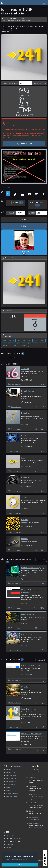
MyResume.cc (34, 778)
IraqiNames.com (34, 823)
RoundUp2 (26, 413)
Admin (9, 791)
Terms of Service (13, 794)
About (9, 787)
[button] (44, 83)
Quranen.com (33, 817)
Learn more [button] (23, 859)
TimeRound (26, 497)
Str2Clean (26, 687)
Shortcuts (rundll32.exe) (32, 733)
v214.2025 (11, 835)
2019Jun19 (26, 674)
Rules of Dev (11, 772)
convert (12, 341)
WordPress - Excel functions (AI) (29, 710)
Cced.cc (32, 811)
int (24, 341)
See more (41, 560)
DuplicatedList (28, 614)
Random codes (12, 781)
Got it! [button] (20, 865)
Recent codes (12, 775)
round (36, 341)
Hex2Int (25, 539)
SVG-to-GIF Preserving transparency (31, 591)
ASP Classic (24, 220)
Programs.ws (33, 794)
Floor (24, 435)
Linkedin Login (24, 144)
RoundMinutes (28, 391)
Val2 (23, 457)
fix (19, 341)
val (29, 341)
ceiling (5, 345)
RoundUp (25, 477)
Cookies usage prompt (31, 665)
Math (21, 18)
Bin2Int (24, 520)
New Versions (12, 778)
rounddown (24, 345)
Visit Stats (11, 844)
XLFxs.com (33, 786)
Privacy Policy (12, 797)
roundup (14, 345)
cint (4, 341)
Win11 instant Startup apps (33, 568)
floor (43, 341)
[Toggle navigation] (44, 3)
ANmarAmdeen (24, 242)
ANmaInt (25, 369)
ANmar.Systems (34, 769)
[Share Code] (44, 9)
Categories (11, 18)
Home (9, 769)
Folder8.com (33, 803)
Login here (6, 129)
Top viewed (11, 784)
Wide (10, 847)
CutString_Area (28, 634)
